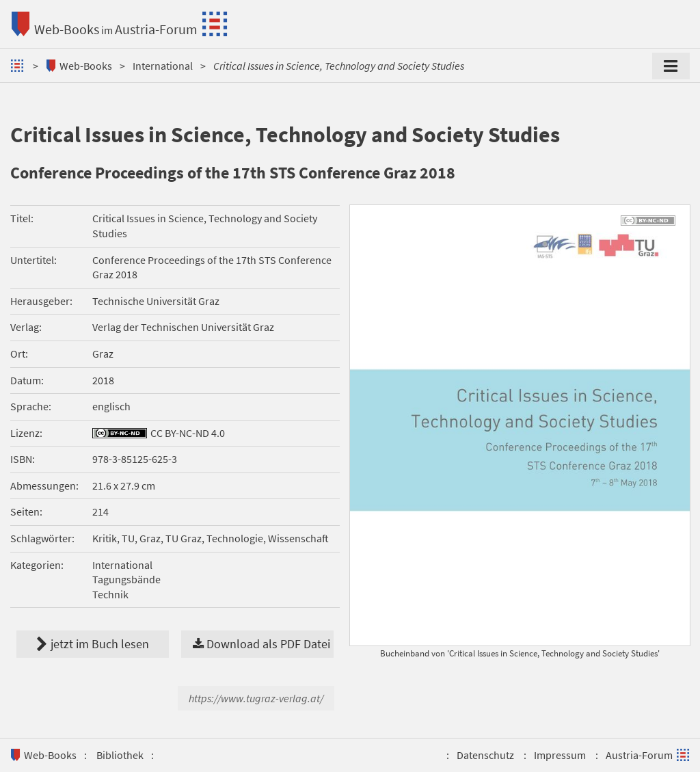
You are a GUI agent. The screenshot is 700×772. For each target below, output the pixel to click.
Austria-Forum (156, 29)
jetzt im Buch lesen (93, 644)
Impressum (560, 755)
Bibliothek (120, 755)
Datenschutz (485, 755)
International (163, 66)
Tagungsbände (126, 579)
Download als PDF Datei (261, 644)
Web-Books (67, 29)
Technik (110, 594)
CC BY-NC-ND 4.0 (188, 433)
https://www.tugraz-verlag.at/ (256, 698)
